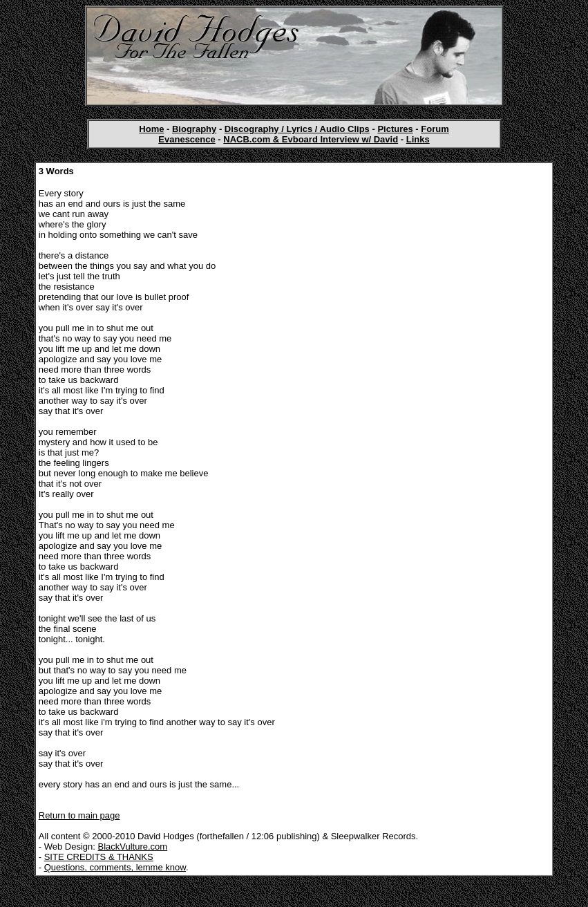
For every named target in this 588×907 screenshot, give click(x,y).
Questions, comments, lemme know (115, 867)
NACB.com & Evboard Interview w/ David (311, 139)
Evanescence (187, 139)
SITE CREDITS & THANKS (99, 857)
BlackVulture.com (133, 847)
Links (418, 139)
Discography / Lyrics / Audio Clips (297, 129)
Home (151, 129)
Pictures (395, 129)
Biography (194, 129)
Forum (435, 129)
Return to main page (79, 815)
